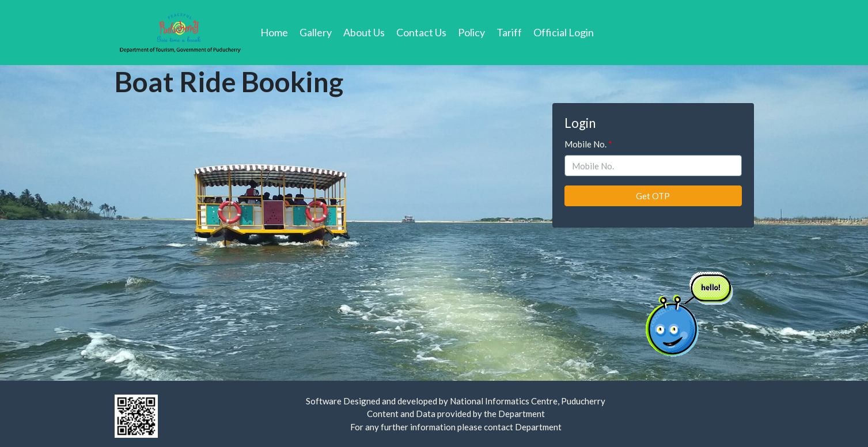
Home (277, 32)
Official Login (564, 32)
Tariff (509, 32)
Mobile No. (585, 144)
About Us (364, 32)
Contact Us (421, 32)
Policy (471, 32)
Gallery (316, 32)
